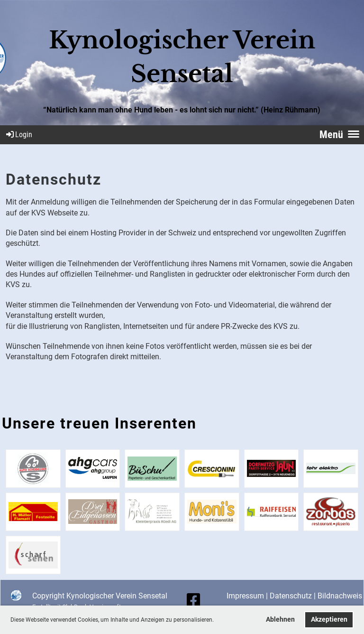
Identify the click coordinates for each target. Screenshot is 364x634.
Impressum (245, 596)
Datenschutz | (294, 596)
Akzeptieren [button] (329, 620)
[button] (216, 620)
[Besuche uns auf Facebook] (193, 600)
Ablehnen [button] (280, 620)
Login (18, 135)
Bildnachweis (340, 596)
